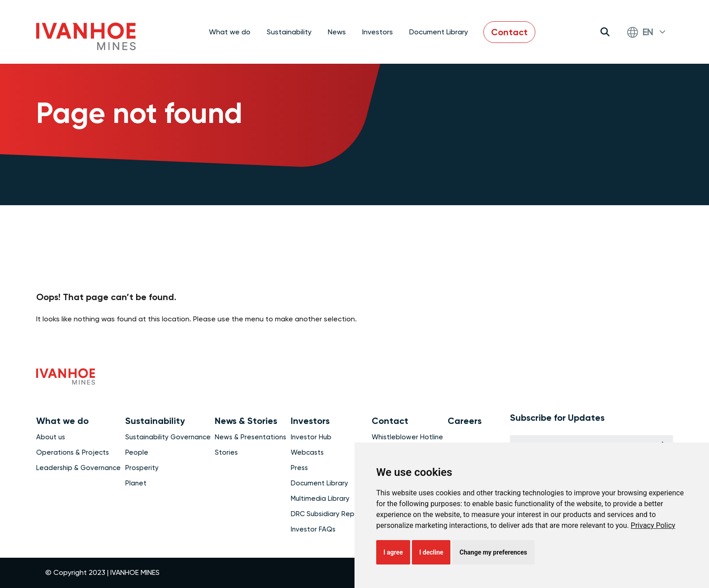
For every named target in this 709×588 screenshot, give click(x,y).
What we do (62, 421)
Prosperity (142, 468)
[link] (653, 525)
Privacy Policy (653, 525)
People (137, 452)
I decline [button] (431, 552)
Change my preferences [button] (493, 552)
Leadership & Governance (78, 468)
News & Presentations (251, 437)
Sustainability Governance (168, 437)
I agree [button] (393, 552)
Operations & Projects (73, 452)
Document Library (439, 32)
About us (51, 437)
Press (299, 468)
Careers (465, 421)
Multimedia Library (320, 499)
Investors (310, 421)
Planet (136, 483)
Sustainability (155, 421)
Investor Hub (311, 437)
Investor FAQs (313, 529)
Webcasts (307, 452)
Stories (226, 452)
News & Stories (246, 421)
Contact (509, 32)
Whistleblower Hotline (407, 437)
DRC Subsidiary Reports (329, 514)
